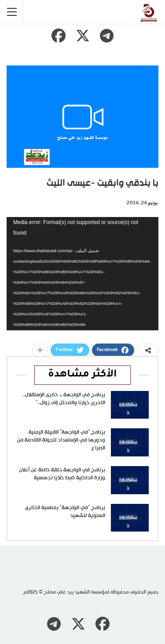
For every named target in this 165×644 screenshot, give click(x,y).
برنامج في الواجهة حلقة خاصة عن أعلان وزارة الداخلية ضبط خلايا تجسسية (62, 474)
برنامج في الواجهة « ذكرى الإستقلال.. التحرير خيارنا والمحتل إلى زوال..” (64, 399)
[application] (82, 274)
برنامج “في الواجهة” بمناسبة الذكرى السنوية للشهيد (65, 512)
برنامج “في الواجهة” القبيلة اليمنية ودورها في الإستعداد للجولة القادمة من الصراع (61, 440)
